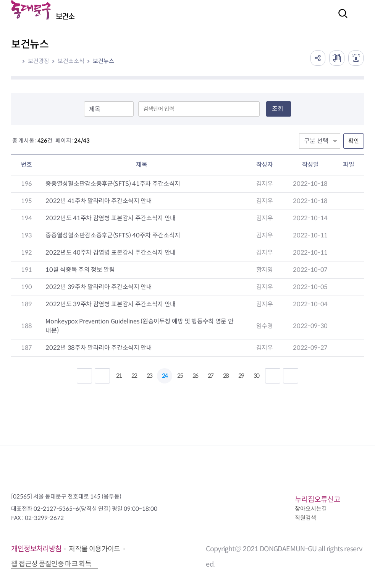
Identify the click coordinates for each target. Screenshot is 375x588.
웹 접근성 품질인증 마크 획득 (51, 564)
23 (149, 376)
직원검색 (305, 518)
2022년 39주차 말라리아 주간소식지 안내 (99, 287)
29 (241, 376)
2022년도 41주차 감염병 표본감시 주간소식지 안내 (111, 218)
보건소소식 (71, 61)
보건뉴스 (103, 61)
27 (210, 376)
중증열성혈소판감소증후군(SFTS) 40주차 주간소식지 (113, 235)
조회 (278, 109)
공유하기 (318, 58)
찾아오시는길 (311, 509)
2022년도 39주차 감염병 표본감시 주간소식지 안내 (111, 304)
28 (226, 376)
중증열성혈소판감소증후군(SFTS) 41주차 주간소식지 (113, 184)
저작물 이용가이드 (94, 549)
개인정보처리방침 (36, 549)
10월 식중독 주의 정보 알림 (80, 270)
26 (195, 376)
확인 (354, 141)
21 (119, 376)
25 (180, 376)
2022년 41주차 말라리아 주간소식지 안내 (99, 201)
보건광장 (39, 61)
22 (134, 376)
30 (256, 376)
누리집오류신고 (318, 499)
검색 (341, 19)
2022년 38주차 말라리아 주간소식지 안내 (99, 348)
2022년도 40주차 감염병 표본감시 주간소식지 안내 (111, 253)
